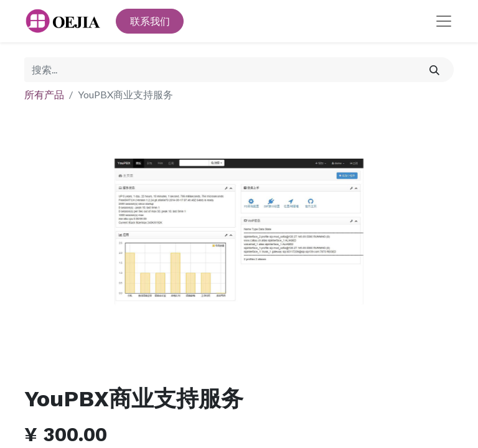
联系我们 (150, 21)
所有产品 (44, 94)
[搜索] (435, 70)
